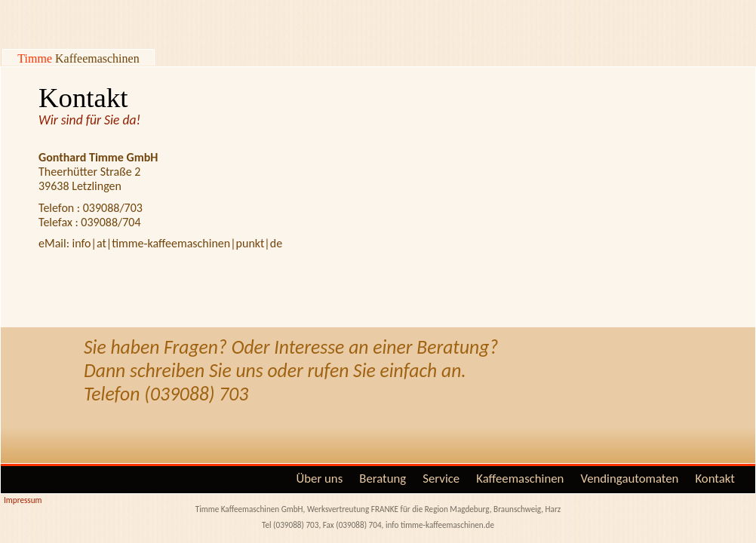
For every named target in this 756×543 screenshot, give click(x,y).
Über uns (319, 479)
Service (441, 479)
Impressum (23, 500)
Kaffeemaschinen (520, 479)
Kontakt (715, 479)
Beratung (383, 479)
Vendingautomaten (629, 479)
